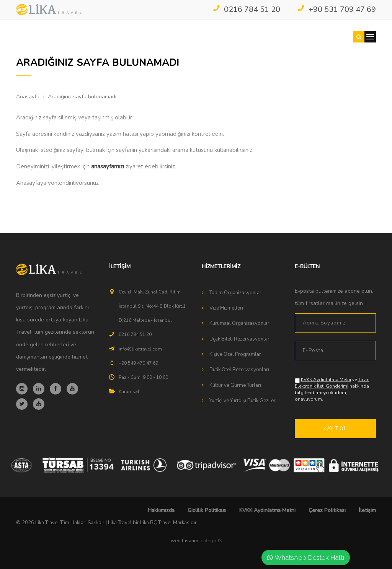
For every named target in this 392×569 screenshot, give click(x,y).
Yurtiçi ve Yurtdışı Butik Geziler (243, 401)
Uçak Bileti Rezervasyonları (240, 339)
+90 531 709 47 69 (336, 9)
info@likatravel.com (140, 349)
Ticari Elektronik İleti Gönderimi (332, 383)
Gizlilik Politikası (207, 510)
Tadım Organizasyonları (236, 293)
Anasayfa (28, 97)
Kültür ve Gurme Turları (235, 385)
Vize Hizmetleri (226, 308)
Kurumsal (129, 391)
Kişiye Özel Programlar (235, 354)
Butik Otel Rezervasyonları (239, 370)
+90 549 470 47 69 (138, 363)
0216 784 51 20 (246, 9)
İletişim (367, 510)
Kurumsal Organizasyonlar (239, 323)
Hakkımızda (161, 510)
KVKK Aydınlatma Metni (326, 380)
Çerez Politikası (327, 510)
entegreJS (211, 541)
